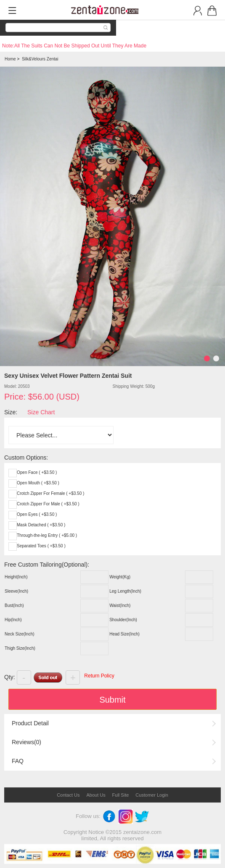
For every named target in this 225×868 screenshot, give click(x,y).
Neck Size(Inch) (20, 634)
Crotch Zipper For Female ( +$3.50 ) (50, 493)
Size (10, 412)
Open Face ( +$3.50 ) (37, 472)
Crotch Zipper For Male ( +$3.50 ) (48, 504)
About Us (96, 795)
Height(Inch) (16, 577)
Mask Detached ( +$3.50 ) (41, 525)
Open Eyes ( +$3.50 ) (37, 514)
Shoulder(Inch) (123, 620)
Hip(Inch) (13, 620)
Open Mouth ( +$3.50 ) (38, 483)
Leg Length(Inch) (125, 591)
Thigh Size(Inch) (20, 648)
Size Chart (41, 412)
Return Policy (99, 676)
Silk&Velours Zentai (40, 59)
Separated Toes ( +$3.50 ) (41, 546)
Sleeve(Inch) (16, 591)
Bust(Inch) (14, 605)
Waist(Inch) (120, 605)
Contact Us (68, 795)
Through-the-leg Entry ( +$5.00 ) (47, 535)
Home (10, 59)
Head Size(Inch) (124, 634)
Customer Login (152, 795)
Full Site (121, 795)
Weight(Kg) (120, 577)
